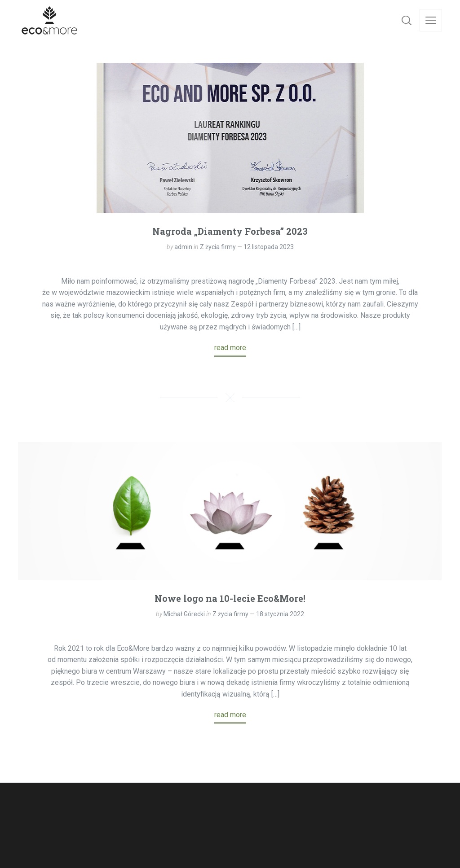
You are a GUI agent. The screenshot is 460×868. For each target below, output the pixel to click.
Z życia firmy (218, 247)
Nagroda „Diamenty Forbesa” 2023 (230, 231)
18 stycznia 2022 (280, 614)
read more (230, 348)
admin (183, 247)
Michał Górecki (184, 614)
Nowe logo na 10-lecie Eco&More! (230, 598)
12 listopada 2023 (269, 247)
